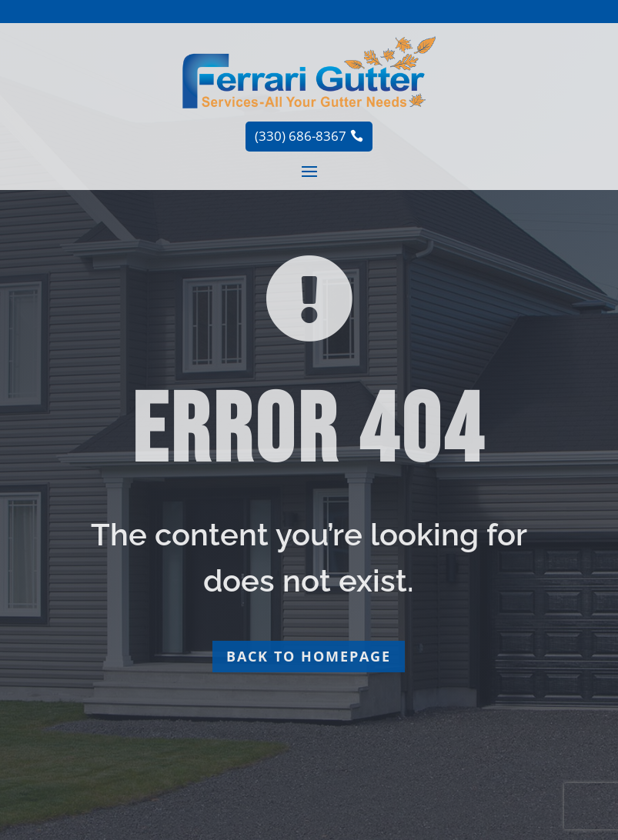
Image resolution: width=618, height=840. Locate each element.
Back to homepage (309, 656)
